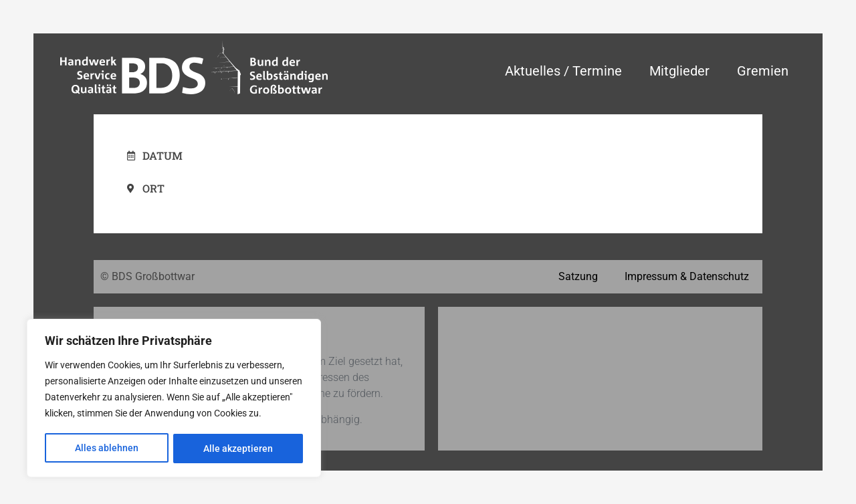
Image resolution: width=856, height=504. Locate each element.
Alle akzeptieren (238, 449)
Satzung (578, 276)
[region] (174, 399)
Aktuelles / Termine (563, 71)
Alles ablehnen (107, 449)
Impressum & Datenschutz (687, 276)
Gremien (763, 71)
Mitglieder (679, 71)
